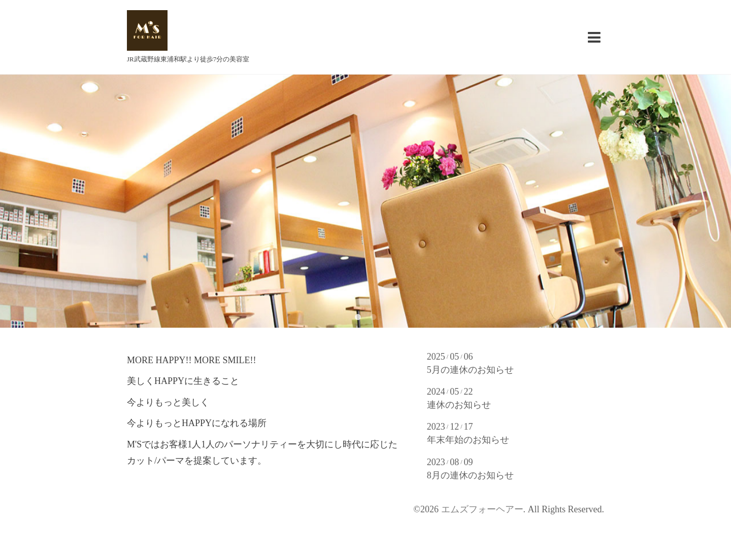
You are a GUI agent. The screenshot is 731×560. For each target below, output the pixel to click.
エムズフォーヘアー (482, 509)
